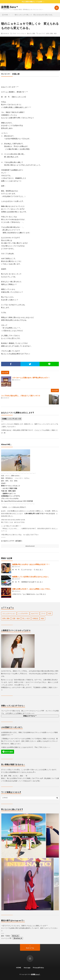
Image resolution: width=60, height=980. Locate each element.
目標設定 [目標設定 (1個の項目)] (35, 618)
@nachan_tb (18, 938)
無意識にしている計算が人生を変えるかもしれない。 (31, 577)
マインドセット (22, 33)
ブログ (14, 33)
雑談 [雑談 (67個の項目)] (42, 618)
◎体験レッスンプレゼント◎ (11, 419)
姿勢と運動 (50, 33)
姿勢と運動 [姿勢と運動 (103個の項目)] (6, 618)
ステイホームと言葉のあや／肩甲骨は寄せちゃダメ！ (31, 378)
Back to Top (30, 948)
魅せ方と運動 (31, 33)
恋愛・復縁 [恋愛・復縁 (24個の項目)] (16, 618)
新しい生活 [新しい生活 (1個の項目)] (26, 618)
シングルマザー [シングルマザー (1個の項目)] (23, 613)
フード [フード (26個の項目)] (43, 613)
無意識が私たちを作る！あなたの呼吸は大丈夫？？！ (31, 564)
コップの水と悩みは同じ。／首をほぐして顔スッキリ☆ (21, 396)
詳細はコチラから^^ (30, 716)
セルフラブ (42, 33)
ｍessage (27, 968)
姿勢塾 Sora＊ (10, 7)
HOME (19, 968)
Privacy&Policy (38, 968)
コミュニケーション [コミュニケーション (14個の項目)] (9, 613)
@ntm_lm (15, 936)
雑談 (55, 33)
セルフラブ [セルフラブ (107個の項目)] (35, 613)
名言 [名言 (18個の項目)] (50, 613)
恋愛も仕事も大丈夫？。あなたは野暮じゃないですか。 (32, 589)
